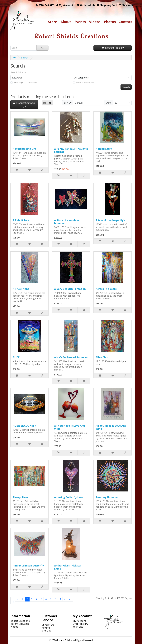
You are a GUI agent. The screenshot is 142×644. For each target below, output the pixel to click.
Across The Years (106, 289)
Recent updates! (20, 624)
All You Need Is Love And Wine (69, 427)
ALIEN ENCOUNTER (24, 426)
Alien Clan (102, 357)
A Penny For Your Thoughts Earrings (71, 150)
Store (53, 22)
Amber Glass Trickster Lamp (68, 567)
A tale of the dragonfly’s (110, 220)
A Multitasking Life (24, 149)
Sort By (68, 103)
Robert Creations (20, 621)
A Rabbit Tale (21, 220)
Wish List (78, 627)
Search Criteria (18, 72)
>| (70, 599)
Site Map (47, 631)
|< (13, 601)
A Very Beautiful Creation (70, 289)
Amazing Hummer (107, 497)
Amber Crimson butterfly (28, 566)
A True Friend (21, 289)
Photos (110, 22)
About (66, 22)
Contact (125, 22)
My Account (79, 621)
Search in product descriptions (26, 82)
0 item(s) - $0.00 (112, 48)
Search (25, 58)
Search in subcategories (85, 82)
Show (108, 103)
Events (80, 22)
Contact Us (48, 625)
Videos (95, 22)
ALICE (16, 357)
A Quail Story (104, 149)
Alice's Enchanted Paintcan (71, 357)
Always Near (20, 497)
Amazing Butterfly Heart (69, 497)
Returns (46, 628)
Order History (80, 624)
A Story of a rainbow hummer (67, 222)
